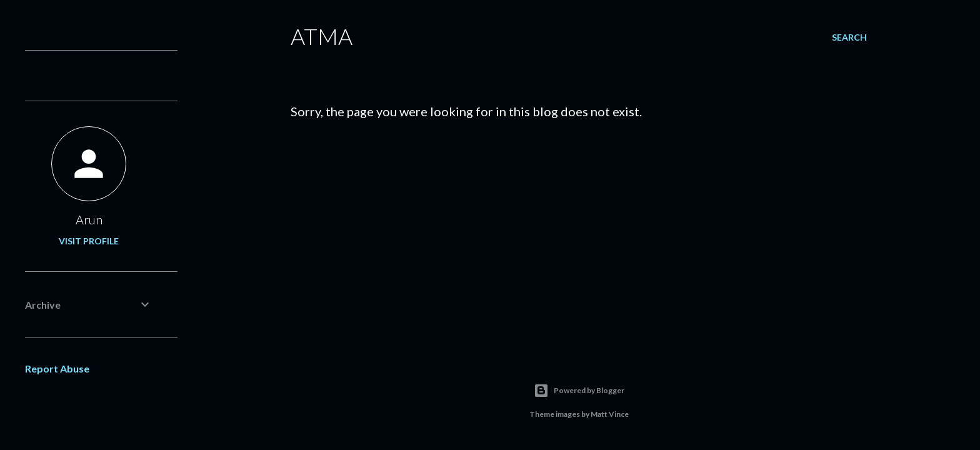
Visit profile (89, 241)
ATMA (322, 36)
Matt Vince (610, 414)
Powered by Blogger (579, 391)
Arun (89, 219)
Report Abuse (57, 368)
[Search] (849, 37)
